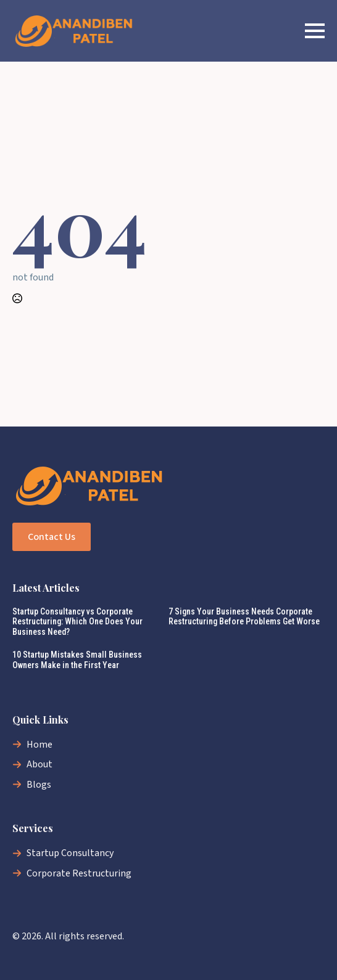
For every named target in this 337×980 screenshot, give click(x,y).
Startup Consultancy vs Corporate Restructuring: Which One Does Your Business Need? (77, 622)
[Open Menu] (315, 31)
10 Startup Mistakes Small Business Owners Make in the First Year (77, 660)
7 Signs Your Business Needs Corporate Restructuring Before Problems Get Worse (244, 617)
